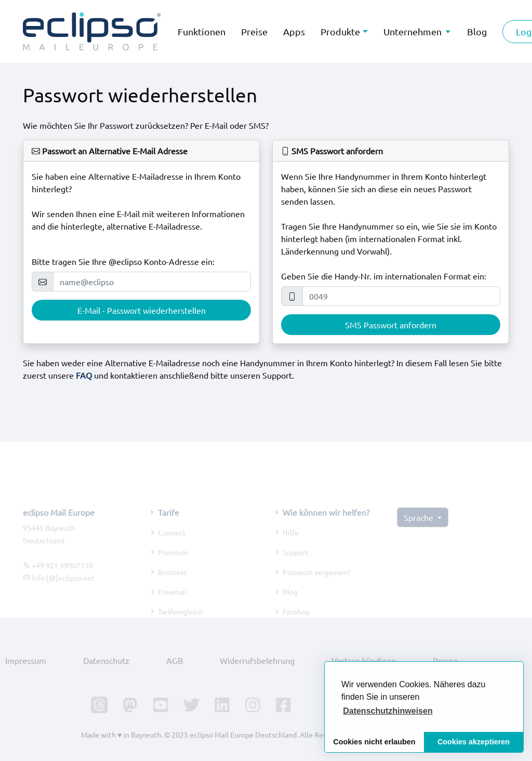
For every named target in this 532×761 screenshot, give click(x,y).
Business (172, 581)
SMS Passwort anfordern (391, 325)
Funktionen (202, 31)
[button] (388, 711)
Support (296, 562)
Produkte (340, 31)
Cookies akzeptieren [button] (474, 742)
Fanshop (296, 621)
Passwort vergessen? (317, 581)
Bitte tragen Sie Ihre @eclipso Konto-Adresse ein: (123, 261)
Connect (172, 542)
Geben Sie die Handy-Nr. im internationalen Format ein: (384, 276)
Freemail (172, 601)
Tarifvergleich (181, 621)
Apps (294, 31)
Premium (173, 562)
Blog (290, 601)
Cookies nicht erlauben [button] (374, 742)
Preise (254, 31)
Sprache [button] (420, 527)
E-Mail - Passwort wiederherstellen (142, 310)
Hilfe (291, 542)
